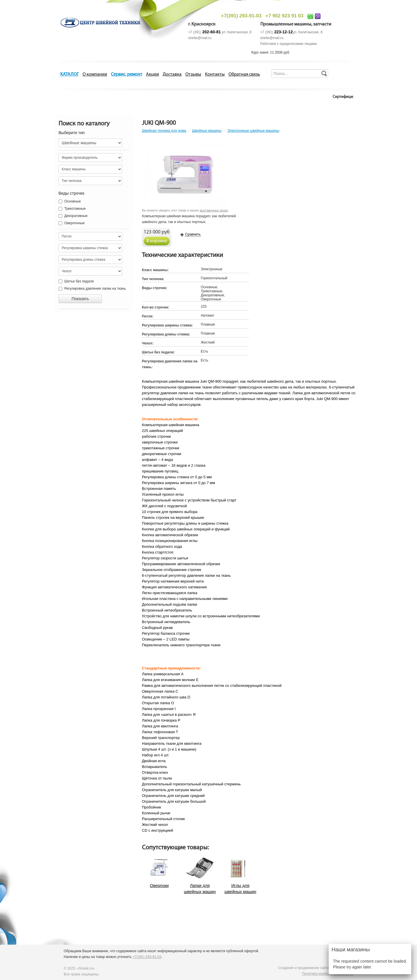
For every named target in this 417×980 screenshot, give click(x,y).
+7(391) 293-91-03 (241, 16)
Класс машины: (155, 270)
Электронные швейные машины (253, 131)
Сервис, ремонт (127, 74)
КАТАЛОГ (69, 74)
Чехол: (148, 343)
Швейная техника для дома (164, 131)
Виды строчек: (155, 288)
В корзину (157, 241)
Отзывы (193, 74)
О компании (95, 74)
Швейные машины (207, 131)
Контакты (215, 74)
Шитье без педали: (158, 352)
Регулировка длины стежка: (166, 334)
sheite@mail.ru (200, 38)
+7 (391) (204, 32)
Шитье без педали (76, 281)
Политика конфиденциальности (328, 974)
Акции (152, 74)
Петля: (148, 316)
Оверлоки (159, 886)
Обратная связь (244, 74)
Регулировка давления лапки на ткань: (170, 364)
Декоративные (73, 216)
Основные (70, 201)
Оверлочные (69, 223)
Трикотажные (69, 209)
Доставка (172, 74)
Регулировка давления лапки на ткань (92, 289)
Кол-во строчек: (156, 307)
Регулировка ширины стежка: (167, 325)
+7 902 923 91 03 (285, 16)
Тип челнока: (153, 279)
